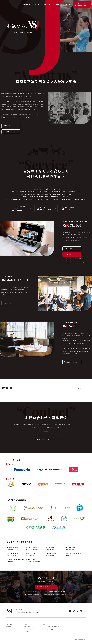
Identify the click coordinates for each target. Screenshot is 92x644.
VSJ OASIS (26, 631)
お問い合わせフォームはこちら (44, 439)
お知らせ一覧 (81, 388)
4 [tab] (87, 54)
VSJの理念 (9, 627)
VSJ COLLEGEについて (71, 248)
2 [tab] (75, 54)
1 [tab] (69, 54)
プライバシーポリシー (49, 629)
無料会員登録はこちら (70, 254)
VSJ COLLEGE (27, 627)
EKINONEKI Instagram (71, 362)
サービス (26, 624)
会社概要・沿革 (10, 631)
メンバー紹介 (7, 131)
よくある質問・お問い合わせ (61, 5)
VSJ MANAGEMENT (28, 629)
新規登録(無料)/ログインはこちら (46, 587)
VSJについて (7, 126)
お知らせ (46, 5)
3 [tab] (81, 54)
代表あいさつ (9, 629)
